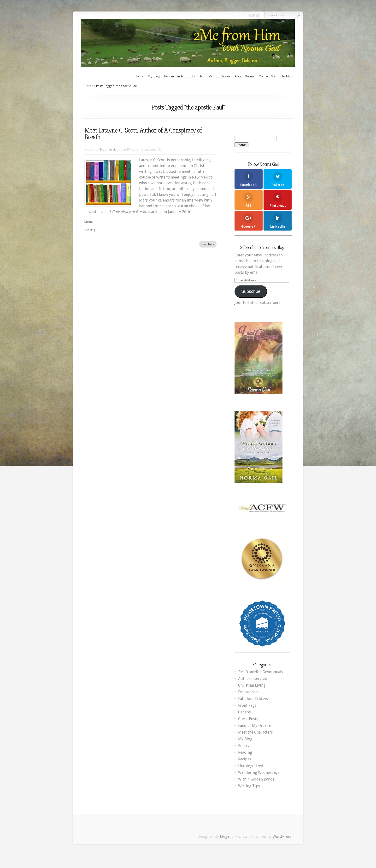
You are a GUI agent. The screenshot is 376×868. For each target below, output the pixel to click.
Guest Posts (248, 719)
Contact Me (267, 76)
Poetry (244, 746)
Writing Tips (249, 786)
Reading (245, 752)
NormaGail (108, 149)
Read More (208, 244)
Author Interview (253, 679)
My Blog (154, 76)
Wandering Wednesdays (259, 773)
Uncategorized (251, 766)
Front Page (247, 705)
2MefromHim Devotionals (261, 672)
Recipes (245, 759)
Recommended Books (180, 76)
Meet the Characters (255, 732)
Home (139, 76)
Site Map (286, 76)
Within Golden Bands (256, 779)
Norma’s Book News (215, 76)
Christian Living (252, 685)
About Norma (245, 76)
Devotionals (248, 692)
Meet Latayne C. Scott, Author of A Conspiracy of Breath (143, 134)
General (245, 712)
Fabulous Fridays (253, 699)
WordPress (282, 836)
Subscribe (251, 291)
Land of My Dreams (255, 726)
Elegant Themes (234, 836)
